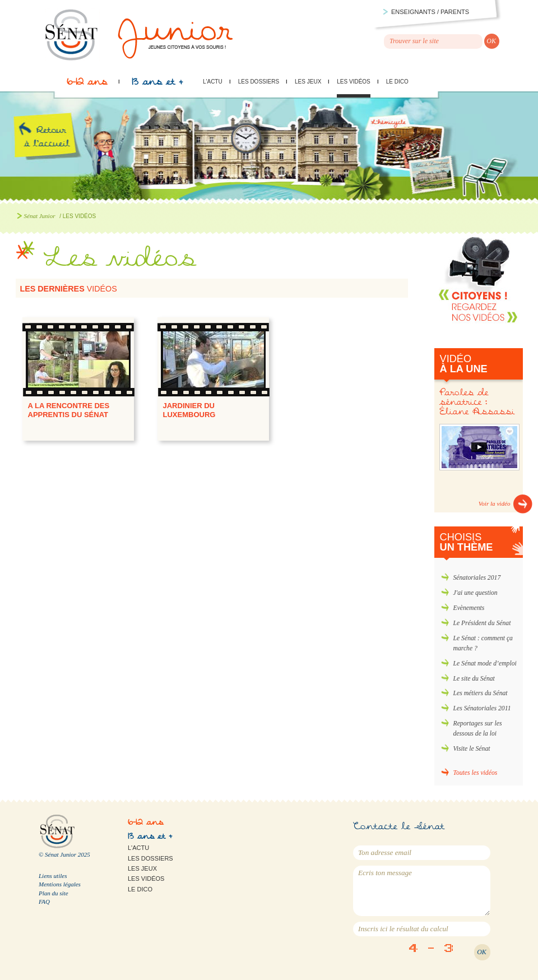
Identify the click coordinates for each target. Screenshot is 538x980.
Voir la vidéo (495, 503)
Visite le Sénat (472, 749)
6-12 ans (87, 85)
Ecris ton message (422, 891)
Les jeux (308, 82)
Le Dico (397, 82)
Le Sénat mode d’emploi (485, 664)
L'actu (213, 82)
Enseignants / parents (430, 12)
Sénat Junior (40, 216)
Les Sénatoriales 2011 (482, 708)
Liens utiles (53, 876)
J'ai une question (476, 593)
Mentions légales (60, 884)
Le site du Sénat (474, 679)
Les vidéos (353, 82)
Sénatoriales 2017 (477, 578)
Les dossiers (259, 82)
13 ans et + (157, 85)
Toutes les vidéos (476, 773)
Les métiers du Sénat (481, 693)
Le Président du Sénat (482, 623)
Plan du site (54, 893)
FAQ (44, 902)
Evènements (469, 608)
